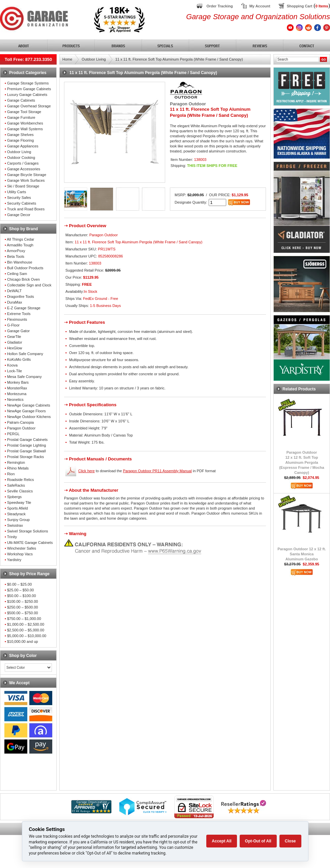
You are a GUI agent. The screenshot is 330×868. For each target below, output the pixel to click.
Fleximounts (17, 319)
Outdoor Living (19, 152)
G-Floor (13, 325)
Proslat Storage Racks (25, 457)
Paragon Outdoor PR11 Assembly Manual (157, 471)
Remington (16, 462)
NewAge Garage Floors (26, 411)
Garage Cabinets (21, 100)
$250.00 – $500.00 (23, 607)
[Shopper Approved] (91, 812)
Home (67, 59)
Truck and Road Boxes (26, 209)
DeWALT (14, 291)
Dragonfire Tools (21, 297)
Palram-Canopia (20, 422)
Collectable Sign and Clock (29, 285)
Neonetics (15, 400)
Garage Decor (19, 215)
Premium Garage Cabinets (29, 89)
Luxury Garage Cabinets (27, 95)
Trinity (12, 537)
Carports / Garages (23, 163)
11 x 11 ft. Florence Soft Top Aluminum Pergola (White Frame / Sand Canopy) (179, 59)
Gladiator (15, 342)
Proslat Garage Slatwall (26, 451)
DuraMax (15, 302)
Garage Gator (18, 331)
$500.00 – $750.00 (23, 613)
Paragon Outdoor (21, 428)
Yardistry (14, 560)
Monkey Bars (18, 382)
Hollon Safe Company (25, 354)
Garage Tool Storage (24, 112)
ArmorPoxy (16, 251)
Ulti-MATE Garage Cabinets (30, 543)
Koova (12, 365)
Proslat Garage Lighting (27, 445)
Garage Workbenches (25, 123)
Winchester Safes (22, 548)
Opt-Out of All (258, 841)
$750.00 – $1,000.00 (24, 619)
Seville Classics (20, 491)
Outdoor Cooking (21, 158)
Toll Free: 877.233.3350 (28, 59)
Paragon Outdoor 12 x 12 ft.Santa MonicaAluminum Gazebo (302, 554)
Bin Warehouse (20, 262)
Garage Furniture (21, 117)
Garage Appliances (23, 146)
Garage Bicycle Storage (27, 175)
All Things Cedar (20, 239)
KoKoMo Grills (19, 359)
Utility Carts (17, 192)
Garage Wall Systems (25, 129)
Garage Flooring (21, 140)
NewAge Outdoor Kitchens (29, 417)
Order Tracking (219, 6)
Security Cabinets (22, 203)
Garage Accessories (24, 169)
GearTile (14, 337)
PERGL (13, 434)
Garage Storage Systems (28, 83)
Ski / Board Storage (23, 186)
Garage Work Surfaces (26, 180)
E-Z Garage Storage (24, 308)
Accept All (221, 841)
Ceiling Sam (17, 274)
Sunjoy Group (18, 520)
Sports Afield (18, 508)
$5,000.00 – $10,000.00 (27, 636)
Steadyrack (16, 514)
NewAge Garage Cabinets (29, 405)
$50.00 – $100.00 (22, 596)
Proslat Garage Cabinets (27, 440)
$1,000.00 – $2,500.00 (26, 624)
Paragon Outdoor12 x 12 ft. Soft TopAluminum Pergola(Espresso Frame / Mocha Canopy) (302, 462)
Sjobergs (14, 497)
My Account (260, 6)
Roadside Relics (20, 480)
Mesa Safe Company (24, 377)
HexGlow (15, 348)
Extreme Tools (19, 314)
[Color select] (28, 668)
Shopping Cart (300, 6)
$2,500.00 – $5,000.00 (26, 630)
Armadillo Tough (20, 245)
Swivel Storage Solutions (28, 531)
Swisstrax (15, 525)
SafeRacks (16, 485)
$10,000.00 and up (23, 641)
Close (290, 841)
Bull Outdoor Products (25, 268)
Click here (86, 471)
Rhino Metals (18, 468)
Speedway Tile (19, 502)
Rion (11, 474)
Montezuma (17, 394)
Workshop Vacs (20, 554)
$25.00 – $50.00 (21, 590)
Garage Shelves (20, 135)
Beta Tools (16, 256)
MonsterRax (17, 388)
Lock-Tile (14, 371)
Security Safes (19, 198)
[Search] (298, 59)
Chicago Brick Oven (23, 279)
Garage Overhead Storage (29, 106)
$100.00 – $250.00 (23, 601)
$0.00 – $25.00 (19, 584)
